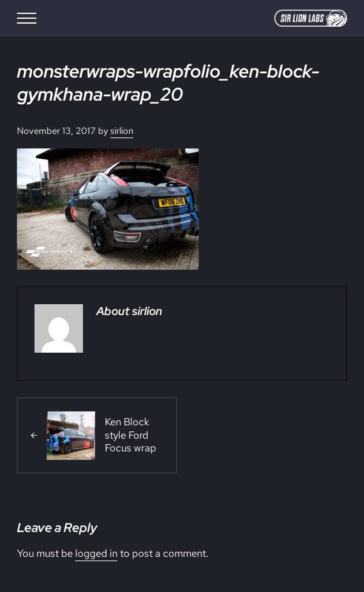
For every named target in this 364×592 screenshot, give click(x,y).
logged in (96, 553)
